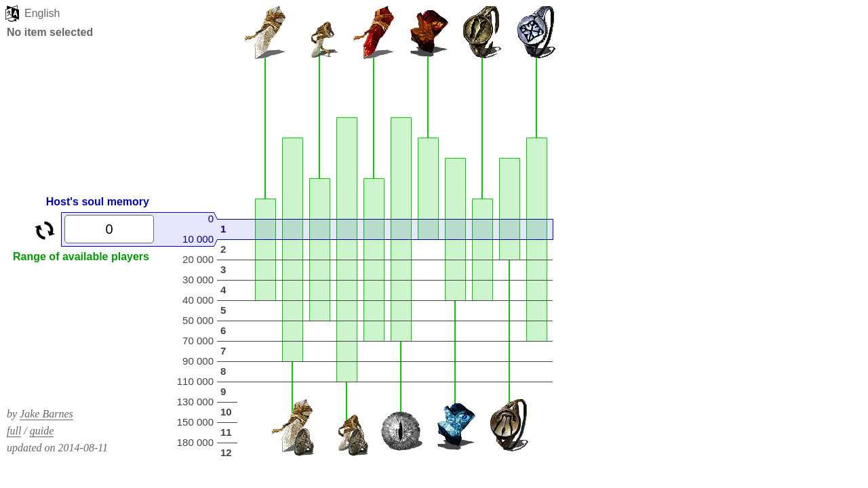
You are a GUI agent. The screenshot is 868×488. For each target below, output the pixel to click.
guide (42, 431)
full (14, 431)
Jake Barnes (46, 414)
